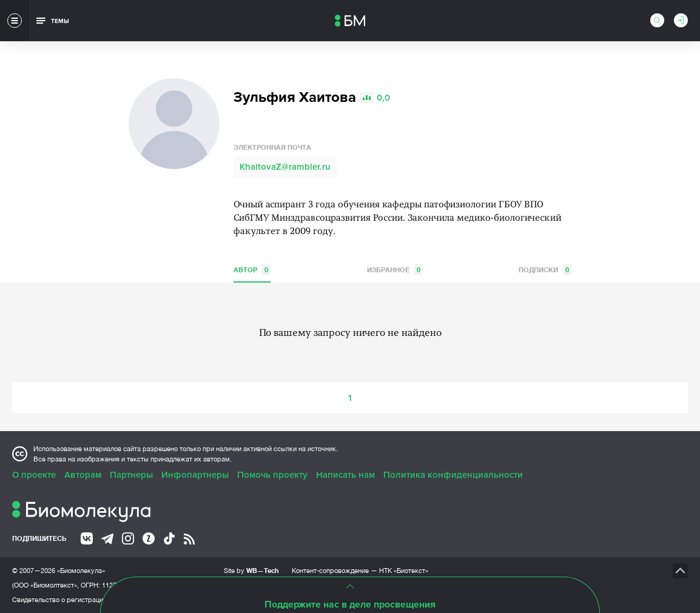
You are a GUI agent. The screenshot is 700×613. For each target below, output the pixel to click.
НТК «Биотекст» (404, 571)
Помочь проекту (272, 475)
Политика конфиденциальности (453, 475)
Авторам (83, 475)
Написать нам (345, 475)
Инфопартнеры (195, 475)
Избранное (395, 270)
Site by (251, 570)
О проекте (34, 475)
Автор (252, 270)
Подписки (545, 270)
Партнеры (131, 475)
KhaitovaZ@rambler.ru (285, 167)
